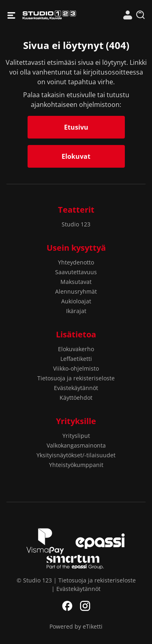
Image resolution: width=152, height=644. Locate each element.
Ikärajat (76, 311)
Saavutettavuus (76, 272)
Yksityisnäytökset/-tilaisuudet (76, 455)
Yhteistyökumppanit (76, 465)
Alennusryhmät (76, 291)
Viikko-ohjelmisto (76, 368)
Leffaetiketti (76, 359)
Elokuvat (76, 156)
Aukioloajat (76, 301)
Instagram (85, 606)
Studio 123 (49, 15)
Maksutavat (76, 282)
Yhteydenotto (76, 262)
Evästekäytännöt (76, 388)
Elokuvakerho (76, 349)
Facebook (67, 606)
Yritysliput (76, 436)
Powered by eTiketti (76, 626)
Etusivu (76, 127)
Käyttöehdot (76, 398)
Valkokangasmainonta (76, 445)
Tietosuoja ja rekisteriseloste (76, 378)
